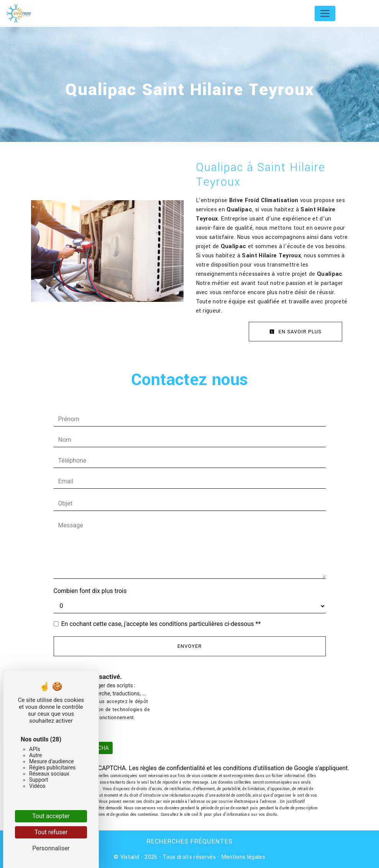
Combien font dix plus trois (90, 591)
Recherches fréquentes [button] (190, 841)
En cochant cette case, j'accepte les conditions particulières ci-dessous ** (161, 624)
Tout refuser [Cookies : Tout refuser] (51, 832)
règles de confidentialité (173, 768)
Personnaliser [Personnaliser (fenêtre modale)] (51, 848)
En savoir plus (295, 332)
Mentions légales (242, 857)
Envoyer (190, 646)
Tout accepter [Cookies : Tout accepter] (51, 816)
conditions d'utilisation (254, 768)
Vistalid (130, 857)
